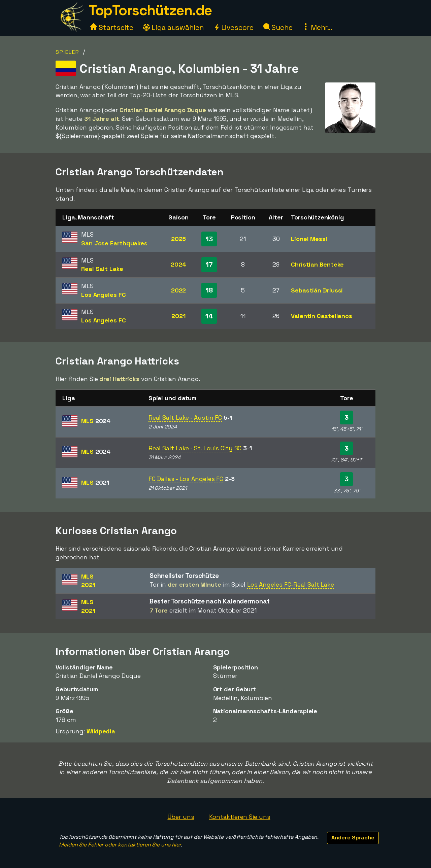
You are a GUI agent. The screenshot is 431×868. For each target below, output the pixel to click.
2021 (178, 316)
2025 (179, 239)
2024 (178, 264)
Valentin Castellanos (322, 316)
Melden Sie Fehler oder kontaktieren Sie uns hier (120, 845)
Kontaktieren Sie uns (240, 817)
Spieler (68, 52)
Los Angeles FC (104, 295)
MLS (96, 421)
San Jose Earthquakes (114, 243)
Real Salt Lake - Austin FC (185, 418)
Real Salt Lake (102, 269)
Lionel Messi (309, 239)
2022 (179, 290)
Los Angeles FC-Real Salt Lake (291, 584)
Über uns (181, 817)
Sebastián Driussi (317, 290)
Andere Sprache (353, 838)
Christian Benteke (317, 264)
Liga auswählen (173, 27)
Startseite (112, 27)
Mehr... (317, 27)
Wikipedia (101, 731)
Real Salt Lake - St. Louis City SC (195, 448)
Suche (278, 27)
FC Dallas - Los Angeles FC (186, 479)
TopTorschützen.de (150, 10)
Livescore (234, 27)
